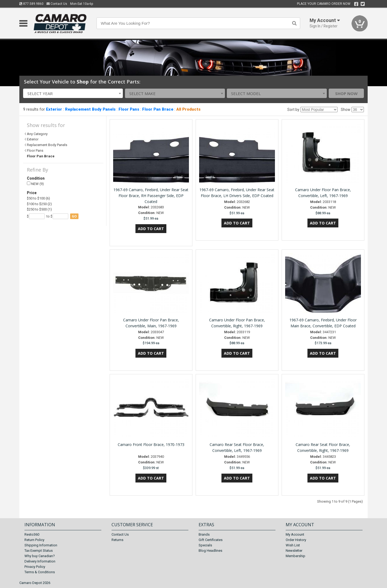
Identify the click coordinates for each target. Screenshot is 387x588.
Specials (205, 545)
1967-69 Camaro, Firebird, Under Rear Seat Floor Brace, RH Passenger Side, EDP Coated (151, 196)
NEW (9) (35, 184)
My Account (295, 534)
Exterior (54, 109)
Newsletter (294, 551)
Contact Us (57, 4)
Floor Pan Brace (158, 109)
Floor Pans (129, 109)
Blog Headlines (210, 551)
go (74, 216)
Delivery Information (40, 561)
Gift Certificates (211, 540)
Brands (204, 534)
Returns (117, 540)
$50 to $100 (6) (38, 198)
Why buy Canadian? (40, 556)
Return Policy (34, 540)
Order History (296, 540)
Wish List (293, 545)
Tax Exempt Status (39, 551)
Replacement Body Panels (90, 109)
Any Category (37, 134)
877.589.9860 (31, 4)
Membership (295, 556)
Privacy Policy (35, 567)
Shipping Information (41, 545)
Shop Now (346, 93)
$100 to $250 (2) (39, 204)
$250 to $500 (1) (39, 209)
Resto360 (32, 534)
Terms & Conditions (40, 572)
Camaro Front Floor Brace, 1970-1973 (151, 444)
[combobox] (73, 93)
